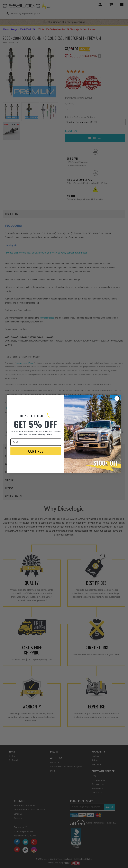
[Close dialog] (117, 398)
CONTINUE (36, 451)
